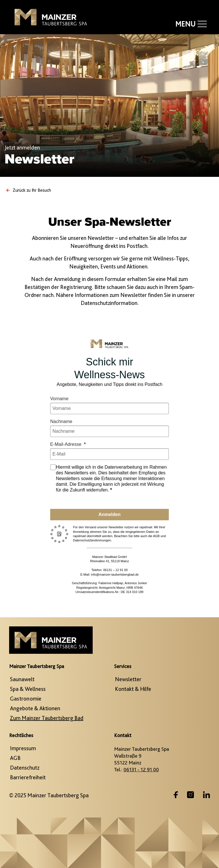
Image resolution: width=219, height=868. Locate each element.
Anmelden (109, 514)
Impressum (23, 748)
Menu (191, 24)
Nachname (61, 421)
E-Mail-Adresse (66, 444)
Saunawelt (22, 679)
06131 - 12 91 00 (141, 769)
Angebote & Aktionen (35, 708)
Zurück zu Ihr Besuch (28, 190)
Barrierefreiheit (28, 777)
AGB (15, 758)
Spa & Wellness (28, 689)
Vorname (59, 399)
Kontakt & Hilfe (133, 689)
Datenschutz (25, 768)
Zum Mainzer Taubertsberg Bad (47, 718)
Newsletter (128, 679)
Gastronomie (26, 699)
